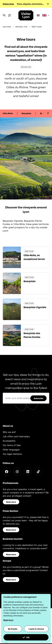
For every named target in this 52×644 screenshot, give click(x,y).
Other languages (11, 450)
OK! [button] (26, 637)
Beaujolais (26, 113)
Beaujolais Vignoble (35, 307)
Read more (11, 502)
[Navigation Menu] (4, 15)
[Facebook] (7, 472)
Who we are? (9, 432)
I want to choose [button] (36, 629)
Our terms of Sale (12, 445)
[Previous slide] (44, 113)
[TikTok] (38, 472)
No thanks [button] (13, 629)
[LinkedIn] (28, 472)
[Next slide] (48, 113)
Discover (7, 27)
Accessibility (9, 441)
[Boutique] (38, 15)
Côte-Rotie (8, 113)
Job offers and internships (16, 436)
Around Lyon (21, 27)
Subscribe (38, 398)
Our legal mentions (12, 454)
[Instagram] (17, 472)
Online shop (8, 4)
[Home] (26, 15)
